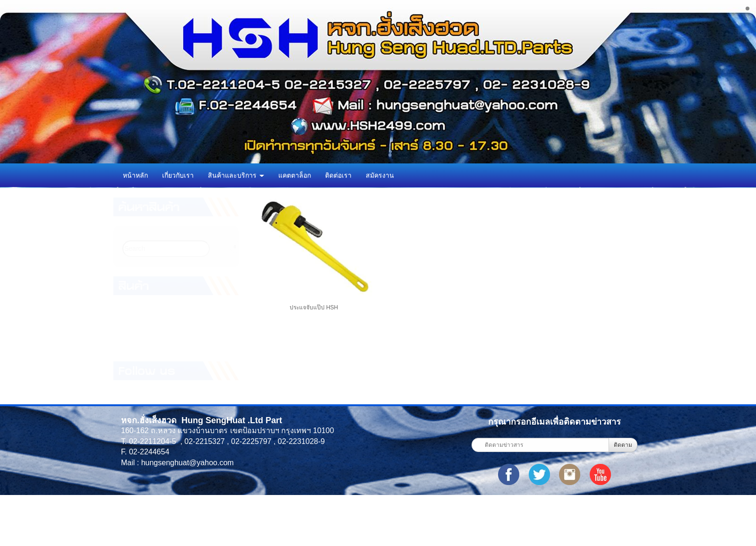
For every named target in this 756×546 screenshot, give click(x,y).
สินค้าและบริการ (236, 175)
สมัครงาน (380, 175)
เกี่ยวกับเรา (178, 175)
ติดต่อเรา (338, 175)
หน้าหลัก (135, 175)
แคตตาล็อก (295, 175)
